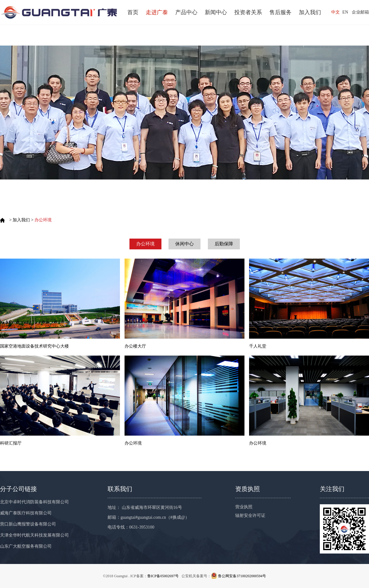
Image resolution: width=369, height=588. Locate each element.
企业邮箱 (360, 12)
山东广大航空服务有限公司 (26, 546)
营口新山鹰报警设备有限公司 (28, 524)
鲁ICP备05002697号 (163, 576)
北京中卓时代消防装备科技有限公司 (34, 502)
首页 (133, 12)
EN (345, 12)
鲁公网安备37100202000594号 (242, 576)
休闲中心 (184, 244)
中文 (335, 12)
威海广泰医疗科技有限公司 (26, 513)
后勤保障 (224, 244)
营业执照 (244, 507)
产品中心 (186, 12)
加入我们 (310, 12)
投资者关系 (248, 12)
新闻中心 (216, 12)
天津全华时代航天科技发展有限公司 (34, 535)
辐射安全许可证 (250, 516)
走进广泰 (157, 12)
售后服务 (280, 12)
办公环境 (145, 244)
